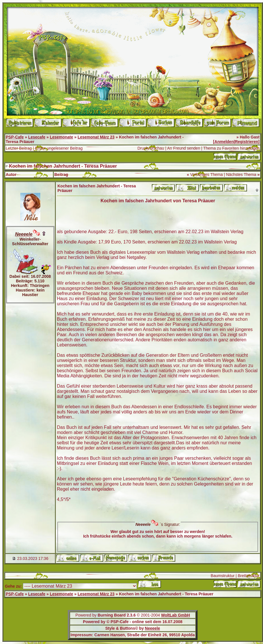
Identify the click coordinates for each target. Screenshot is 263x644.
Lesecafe (37, 137)
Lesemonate (61, 137)
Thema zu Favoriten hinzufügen (231, 148)
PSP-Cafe (15, 137)
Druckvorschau (151, 148)
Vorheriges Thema (206, 175)
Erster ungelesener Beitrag (59, 148)
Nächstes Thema (241, 175)
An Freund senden (184, 148)
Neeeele (153, 628)
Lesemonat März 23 (96, 137)
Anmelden (224, 142)
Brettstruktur (249, 576)
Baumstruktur (223, 576)
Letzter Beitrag (19, 148)
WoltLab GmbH (175, 615)
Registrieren (247, 142)
